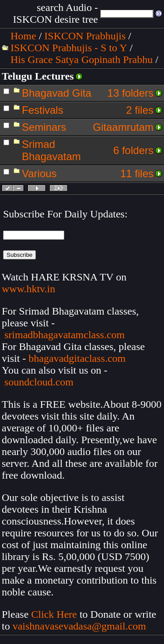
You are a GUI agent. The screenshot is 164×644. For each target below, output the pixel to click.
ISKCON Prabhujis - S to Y (69, 48)
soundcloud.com (39, 382)
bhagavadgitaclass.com (77, 358)
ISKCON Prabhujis (85, 36)
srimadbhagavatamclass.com (65, 335)
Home (23, 36)
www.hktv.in (28, 289)
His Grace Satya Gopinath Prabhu (82, 59)
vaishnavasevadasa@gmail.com (81, 626)
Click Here (54, 614)
